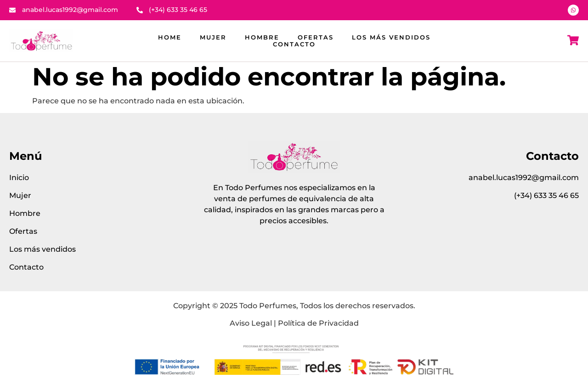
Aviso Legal (251, 323)
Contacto (294, 44)
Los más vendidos (391, 37)
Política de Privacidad (318, 323)
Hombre (262, 37)
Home (170, 37)
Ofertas (316, 37)
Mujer (213, 37)
